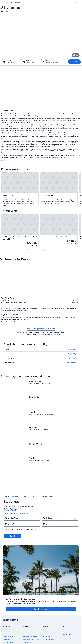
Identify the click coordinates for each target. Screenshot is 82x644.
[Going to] (60, 528)
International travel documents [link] (71, 615)
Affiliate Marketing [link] (8, 617)
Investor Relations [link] (8, 610)
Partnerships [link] (7, 607)
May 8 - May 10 (72, 371)
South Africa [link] (9, 3)
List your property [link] (8, 604)
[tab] (19, 509)
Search (74, 63)
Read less (4, 173)
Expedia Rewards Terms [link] (49, 615)
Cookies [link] (45, 601)
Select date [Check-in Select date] (10, 64)
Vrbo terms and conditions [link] (50, 612)
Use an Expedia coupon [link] (69, 612)
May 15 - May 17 (72, 375)
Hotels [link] (4, 117)
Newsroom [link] (6, 620)
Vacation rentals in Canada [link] (30, 604)
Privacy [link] (45, 597)
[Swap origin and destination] (42, 528)
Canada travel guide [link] (29, 597)
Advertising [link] (6, 614)
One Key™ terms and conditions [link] (49, 608)
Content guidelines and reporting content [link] (49, 622)
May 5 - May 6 (73, 367)
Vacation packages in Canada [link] (31, 607)
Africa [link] (3, 3)
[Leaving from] (22, 528)
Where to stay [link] (7, 119)
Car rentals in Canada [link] (29, 614)
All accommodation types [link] (30, 617)
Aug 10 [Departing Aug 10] (11, 535)
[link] (41, 124)
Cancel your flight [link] (67, 606)
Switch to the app (38, 577)
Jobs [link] (5, 601)
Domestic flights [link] (27, 610)
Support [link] (65, 597)
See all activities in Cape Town (41, 264)
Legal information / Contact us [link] (51, 618)
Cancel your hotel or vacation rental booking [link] (71, 601)
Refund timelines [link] (67, 609)
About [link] (5, 597)
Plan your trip (77, 3)
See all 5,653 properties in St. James (41, 342)
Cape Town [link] (18, 3)
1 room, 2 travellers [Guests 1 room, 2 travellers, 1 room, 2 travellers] (52, 64)
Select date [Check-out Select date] (30, 64)
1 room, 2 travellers (61, 524)
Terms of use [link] (46, 604)
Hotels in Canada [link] (28, 601)
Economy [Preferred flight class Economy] (74, 524)
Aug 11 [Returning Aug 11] (48, 535)
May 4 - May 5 (73, 362)
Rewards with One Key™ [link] (30, 623)
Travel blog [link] (26, 620)
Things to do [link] (6, 114)
